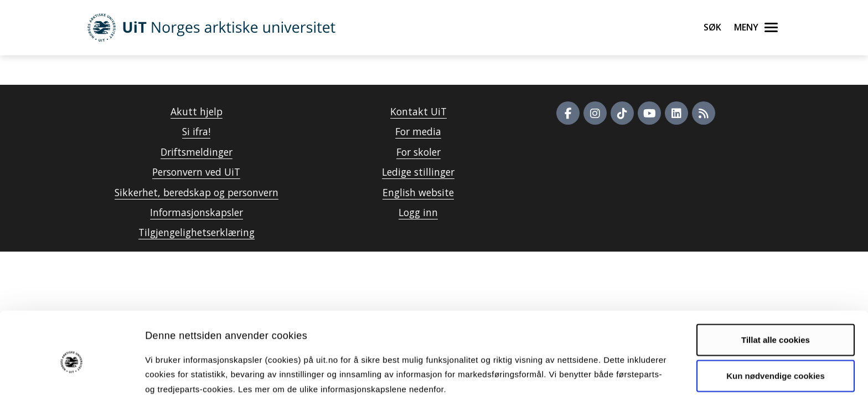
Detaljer (590, 377)
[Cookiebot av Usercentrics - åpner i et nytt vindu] (72, 377)
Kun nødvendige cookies (776, 328)
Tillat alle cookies (776, 292)
